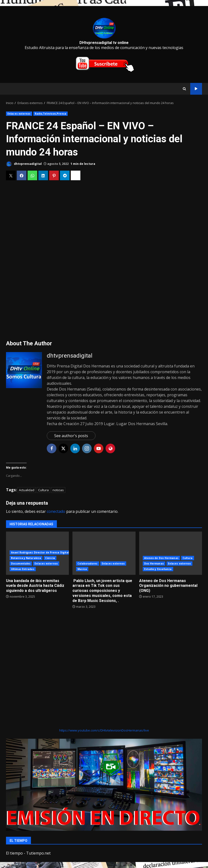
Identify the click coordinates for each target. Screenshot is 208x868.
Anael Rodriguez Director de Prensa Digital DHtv (44, 552)
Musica (82, 569)
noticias (58, 490)
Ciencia (50, 558)
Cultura (43, 490)
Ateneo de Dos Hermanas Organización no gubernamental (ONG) (171, 553)
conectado (56, 511)
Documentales (21, 564)
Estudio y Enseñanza (158, 569)
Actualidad (27, 490)
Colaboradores (87, 564)
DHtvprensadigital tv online (104, 43)
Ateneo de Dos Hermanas (161, 558)
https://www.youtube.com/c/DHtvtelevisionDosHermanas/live (104, 730)
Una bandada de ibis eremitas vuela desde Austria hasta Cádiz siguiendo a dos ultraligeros (35, 586)
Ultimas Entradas (23, 569)
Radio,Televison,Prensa (51, 114)
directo (196, 89)
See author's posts (71, 436)
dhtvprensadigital (24, 164)
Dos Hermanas (154, 564)
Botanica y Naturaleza (26, 558)
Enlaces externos (19, 114)
